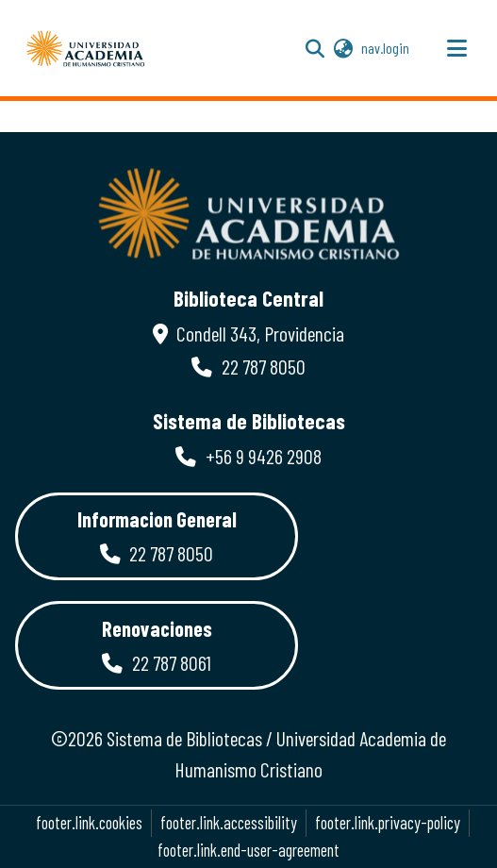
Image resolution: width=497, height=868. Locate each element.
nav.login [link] (386, 48)
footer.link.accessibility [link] (229, 823)
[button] (86, 48)
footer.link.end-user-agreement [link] (248, 850)
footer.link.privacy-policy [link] (388, 823)
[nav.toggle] (456, 48)
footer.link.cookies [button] (89, 823)
